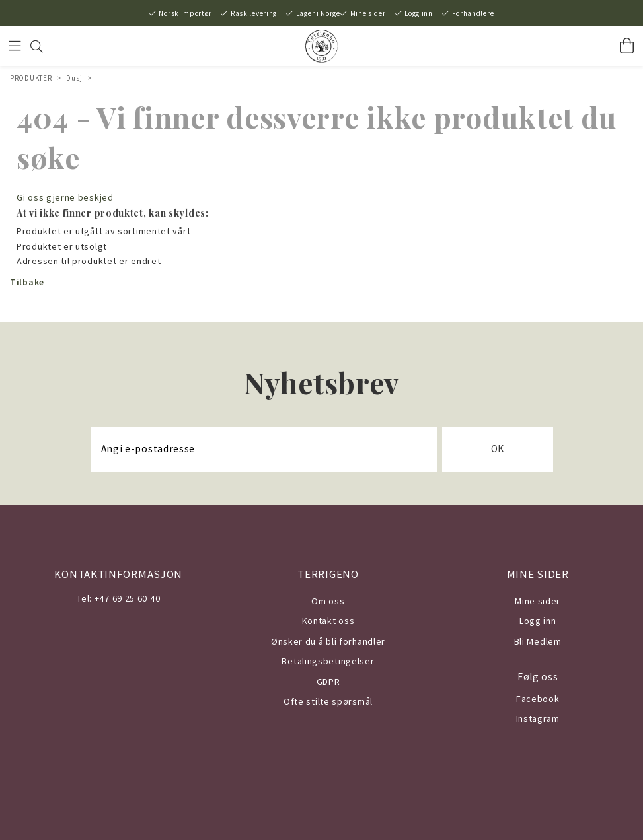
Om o (323, 601)
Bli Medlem (538, 641)
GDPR (328, 682)
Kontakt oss (328, 621)
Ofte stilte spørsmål (328, 701)
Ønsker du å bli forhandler (328, 641)
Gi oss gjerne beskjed (65, 197)
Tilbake (27, 282)
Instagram (538, 718)
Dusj (74, 78)
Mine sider (368, 13)
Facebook (538, 699)
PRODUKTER (31, 78)
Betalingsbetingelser (328, 661)
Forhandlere (473, 13)
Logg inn (419, 13)
